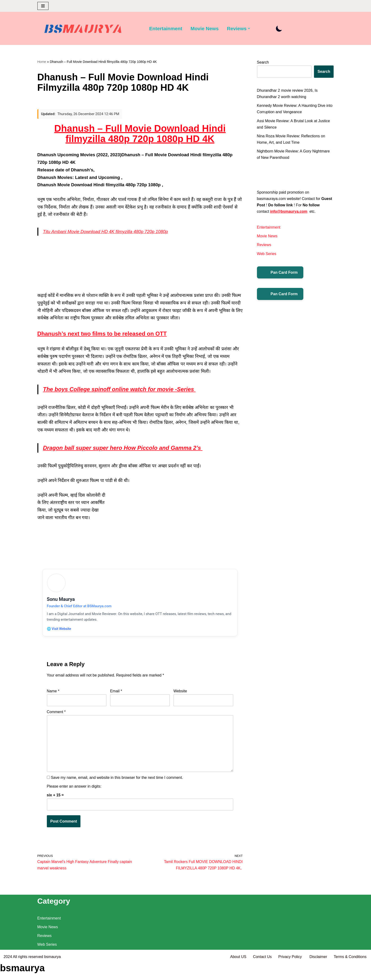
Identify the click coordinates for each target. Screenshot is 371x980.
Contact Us (262, 974)
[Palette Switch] (279, 28)
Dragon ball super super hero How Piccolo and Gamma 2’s (123, 448)
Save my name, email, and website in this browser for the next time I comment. (117, 779)
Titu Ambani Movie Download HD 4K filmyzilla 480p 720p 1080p (106, 232)
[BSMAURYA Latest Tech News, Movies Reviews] (83, 30)
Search (263, 62)
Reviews (264, 245)
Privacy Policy (291, 974)
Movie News (205, 28)
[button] (249, 28)
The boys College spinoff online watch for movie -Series (119, 389)
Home (42, 62)
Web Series (267, 254)
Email (116, 692)
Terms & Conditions (350, 974)
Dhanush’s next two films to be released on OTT (102, 334)
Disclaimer (318, 974)
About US (238, 974)
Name (53, 692)
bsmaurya (53, 974)
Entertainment (166, 28)
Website (180, 692)
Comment (56, 713)
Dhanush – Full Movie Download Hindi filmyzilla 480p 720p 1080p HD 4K (140, 134)
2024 (8, 974)
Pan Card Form (280, 273)
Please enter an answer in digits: (74, 788)
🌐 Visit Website (59, 630)
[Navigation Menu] (43, 6)
